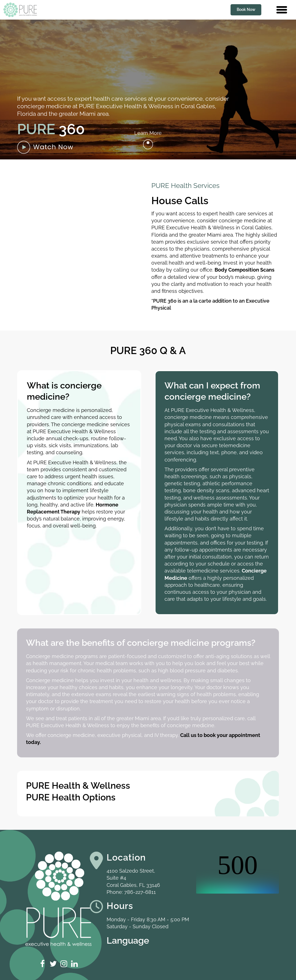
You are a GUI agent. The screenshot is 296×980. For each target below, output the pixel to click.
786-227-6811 (140, 892)
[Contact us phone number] (269, 10)
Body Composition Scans (245, 270)
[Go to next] (148, 144)
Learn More (148, 133)
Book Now (246, 10)
